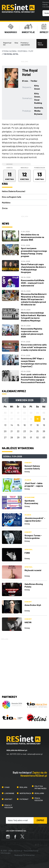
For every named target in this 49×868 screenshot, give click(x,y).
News (6, 224)
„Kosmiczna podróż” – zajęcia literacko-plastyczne (35, 521)
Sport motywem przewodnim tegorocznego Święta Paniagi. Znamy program (34, 252)
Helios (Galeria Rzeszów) (14, 191)
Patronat (24, 799)
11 (38, 419)
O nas (7, 787)
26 (44, 431)
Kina (16, 43)
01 (31, 437)
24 (31, 431)
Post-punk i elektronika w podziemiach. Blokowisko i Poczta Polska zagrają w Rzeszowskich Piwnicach (34, 378)
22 (18, 431)
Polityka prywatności (41, 787)
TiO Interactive (29, 855)
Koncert (28, 463)
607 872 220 (15, 754)
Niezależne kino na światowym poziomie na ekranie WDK (32, 237)
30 (24, 437)
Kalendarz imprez (14, 391)
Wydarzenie (30, 497)
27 (5, 437)
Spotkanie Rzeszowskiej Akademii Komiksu (33, 503)
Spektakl (29, 549)
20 (5, 431)
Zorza (5, 208)
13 (5, 425)
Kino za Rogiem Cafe (12, 197)
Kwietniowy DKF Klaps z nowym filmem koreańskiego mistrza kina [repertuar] (34, 362)
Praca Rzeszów (39, 799)
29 (18, 437)
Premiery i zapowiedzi (25, 44)
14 (12, 425)
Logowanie (9, 793)
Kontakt (8, 799)
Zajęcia (28, 480)
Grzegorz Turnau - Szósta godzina (33, 537)
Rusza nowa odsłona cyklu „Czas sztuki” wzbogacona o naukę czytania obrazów (34, 347)
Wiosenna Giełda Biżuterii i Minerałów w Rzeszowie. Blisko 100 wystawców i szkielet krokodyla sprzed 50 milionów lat (34, 299)
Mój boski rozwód (33, 570)
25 (38, 431)
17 (31, 425)
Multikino (6, 202)
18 (38, 425)
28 (12, 437)
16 (25, 425)
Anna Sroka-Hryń (33, 605)
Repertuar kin (7, 44)
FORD (27, 553)
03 (44, 437)
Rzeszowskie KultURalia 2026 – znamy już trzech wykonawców (33, 283)
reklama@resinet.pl (35, 754)
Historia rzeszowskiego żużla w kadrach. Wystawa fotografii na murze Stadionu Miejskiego (33, 317)
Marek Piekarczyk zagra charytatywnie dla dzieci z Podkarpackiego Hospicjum (33, 268)
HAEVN (28, 622)
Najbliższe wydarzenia (18, 448)
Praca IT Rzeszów (9, 806)
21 (12, 431)
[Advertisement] (24, 665)
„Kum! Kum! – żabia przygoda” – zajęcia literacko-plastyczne (35, 486)
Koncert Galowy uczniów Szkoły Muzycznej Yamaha (33, 468)
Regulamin (39, 793)
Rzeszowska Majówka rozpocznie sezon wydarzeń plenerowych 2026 (32, 333)
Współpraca (25, 793)
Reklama (23, 787)
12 (44, 419)
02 (37, 437)
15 (18, 425)
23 (25, 431)
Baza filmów (40, 44)
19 (44, 425)
